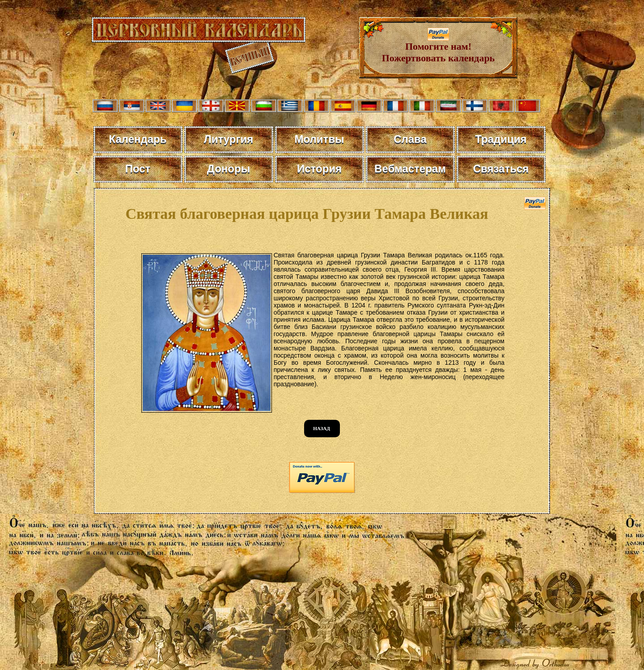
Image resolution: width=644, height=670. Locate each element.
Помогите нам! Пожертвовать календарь (439, 48)
